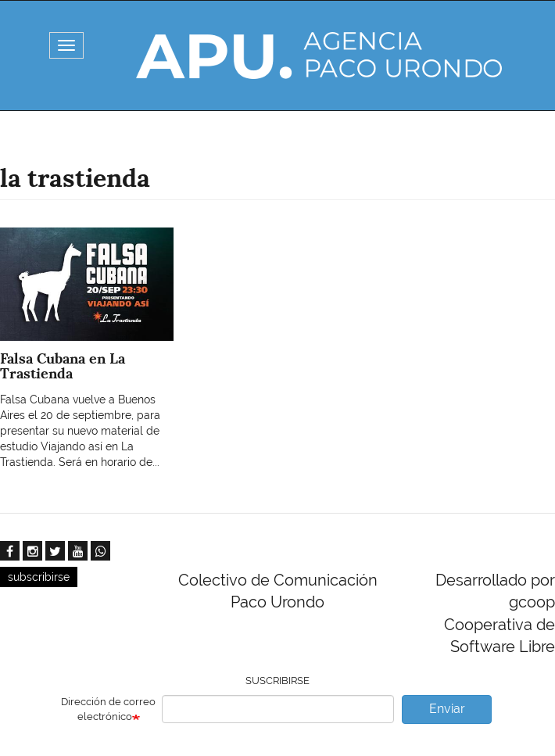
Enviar (447, 709)
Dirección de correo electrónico (108, 709)
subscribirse (39, 577)
